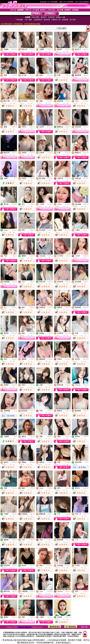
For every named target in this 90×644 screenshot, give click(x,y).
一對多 (15, 411)
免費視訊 (14, 49)
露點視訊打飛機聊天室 (25, 627)
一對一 (15, 178)
